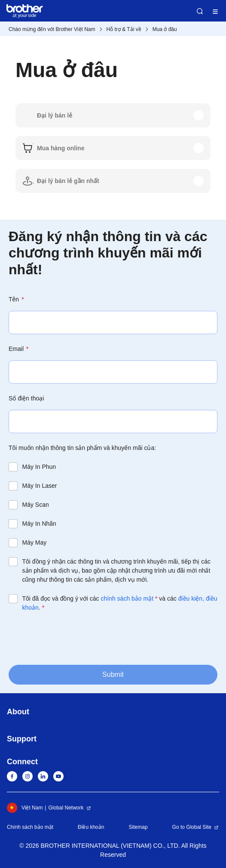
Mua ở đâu (165, 29)
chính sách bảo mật (127, 598)
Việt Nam (25, 808)
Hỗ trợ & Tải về (124, 29)
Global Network (66, 808)
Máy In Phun (39, 467)
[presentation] (74, 638)
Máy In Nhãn (39, 524)
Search (200, 11)
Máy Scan (36, 505)
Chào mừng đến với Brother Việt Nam (52, 29)
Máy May (35, 542)
